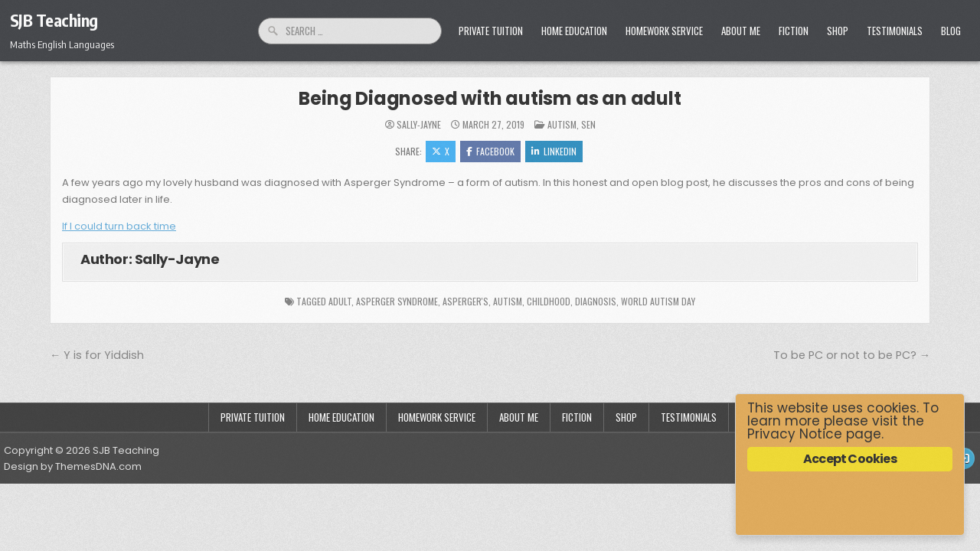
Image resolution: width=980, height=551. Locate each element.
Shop (838, 31)
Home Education (574, 31)
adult (340, 301)
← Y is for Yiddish (97, 355)
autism (508, 301)
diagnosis (596, 301)
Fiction (794, 31)
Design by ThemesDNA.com (73, 466)
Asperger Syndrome (397, 301)
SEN (588, 124)
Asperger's (465, 301)
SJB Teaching (54, 20)
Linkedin (554, 151)
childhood (549, 301)
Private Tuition (491, 31)
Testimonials (895, 31)
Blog (951, 31)
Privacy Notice (795, 434)
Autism (562, 124)
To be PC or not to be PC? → (852, 355)
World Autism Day (658, 301)
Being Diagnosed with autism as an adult (490, 98)
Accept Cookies (850, 459)
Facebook (490, 151)
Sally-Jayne (419, 125)
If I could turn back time (119, 226)
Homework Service (664, 31)
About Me (741, 31)
